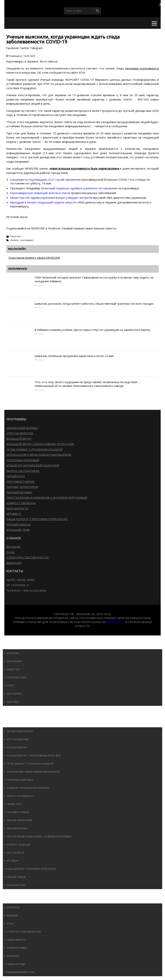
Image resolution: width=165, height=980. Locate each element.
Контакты (13, 907)
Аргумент (14, 514)
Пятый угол (16, 476)
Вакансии (14, 563)
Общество (15, 236)
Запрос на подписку (23, 471)
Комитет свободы (21, 503)
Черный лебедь (18, 524)
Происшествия (16, 677)
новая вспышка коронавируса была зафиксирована (84, 168)
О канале (12, 900)
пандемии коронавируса (142, 68)
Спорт (11, 686)
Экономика (14, 661)
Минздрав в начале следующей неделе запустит (44, 202)
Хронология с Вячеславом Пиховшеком (39, 455)
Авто (9, 716)
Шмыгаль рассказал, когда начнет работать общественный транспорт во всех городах (94, 304)
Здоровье (13, 702)
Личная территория (22, 487)
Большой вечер (19, 439)
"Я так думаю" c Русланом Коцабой (34, 449)
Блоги (10, 893)
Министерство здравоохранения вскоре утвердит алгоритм (51, 198)
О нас (11, 552)
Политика (13, 653)
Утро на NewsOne (20, 433)
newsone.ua (116, 622)
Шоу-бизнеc (15, 694)
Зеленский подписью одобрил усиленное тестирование (79, 188)
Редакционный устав (20, 972)
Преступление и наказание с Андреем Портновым (47, 498)
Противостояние (20, 482)
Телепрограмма (17, 948)
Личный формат (19, 492)
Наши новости (16, 940)
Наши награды (16, 964)
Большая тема (18, 530)
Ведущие (13, 547)
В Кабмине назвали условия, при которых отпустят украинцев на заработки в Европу (92, 330)
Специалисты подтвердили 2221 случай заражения (45, 180)
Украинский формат (22, 428)
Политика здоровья (23, 460)
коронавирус (27, 240)
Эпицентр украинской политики (33, 465)
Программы (15, 724)
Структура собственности (27, 557)
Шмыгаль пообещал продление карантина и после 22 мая (74, 356)
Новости (12, 646)
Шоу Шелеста (17, 508)
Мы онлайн (17, 249)
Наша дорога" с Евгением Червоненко (37, 519)
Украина (14, 240)
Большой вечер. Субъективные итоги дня (40, 444)
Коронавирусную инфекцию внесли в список (40, 193)
